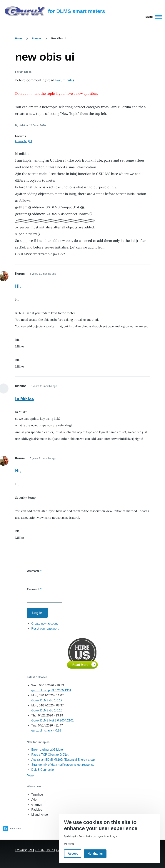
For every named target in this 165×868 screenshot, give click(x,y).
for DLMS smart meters (76, 11)
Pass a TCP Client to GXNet (50, 755)
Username (33, 571)
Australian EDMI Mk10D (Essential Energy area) (63, 760)
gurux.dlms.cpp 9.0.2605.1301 (51, 690)
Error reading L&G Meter (47, 750)
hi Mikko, (25, 398)
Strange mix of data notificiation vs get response (63, 765)
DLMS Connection (43, 770)
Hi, (18, 286)
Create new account (44, 624)
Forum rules (65, 80)
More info (69, 844)
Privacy (21, 850)
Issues (50, 850)
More (30, 775)
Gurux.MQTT (24, 141)
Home (19, 38)
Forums (37, 38)
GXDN (40, 850)
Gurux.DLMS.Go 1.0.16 (47, 710)
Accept (73, 854)
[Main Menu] (152, 17)
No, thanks (95, 854)
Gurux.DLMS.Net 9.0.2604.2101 (52, 720)
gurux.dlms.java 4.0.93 (46, 730)
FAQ (31, 850)
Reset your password (45, 629)
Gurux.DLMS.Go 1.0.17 (47, 700)
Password (33, 589)
